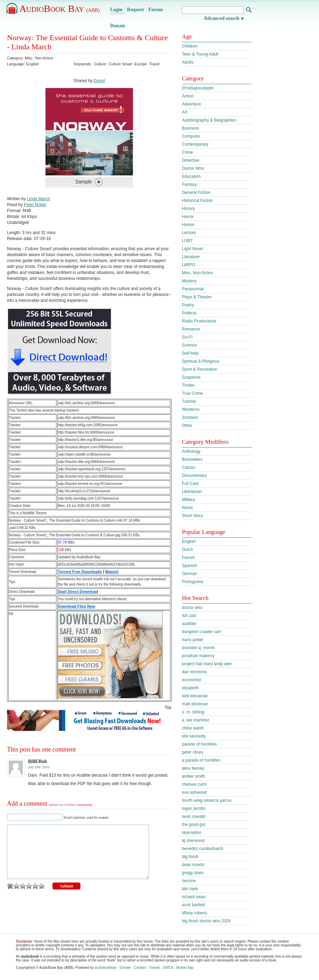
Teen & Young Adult (200, 54)
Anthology (191, 451)
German (189, 574)
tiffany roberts (194, 913)
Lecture (189, 233)
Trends (154, 968)
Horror (188, 217)
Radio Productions (199, 321)
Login (116, 10)
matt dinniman (195, 704)
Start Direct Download (78, 591)
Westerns (191, 409)
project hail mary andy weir (207, 664)
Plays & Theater (197, 297)
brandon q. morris (198, 648)
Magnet (112, 572)
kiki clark (190, 889)
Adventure (192, 104)
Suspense (191, 377)
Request (135, 10)
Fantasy (189, 184)
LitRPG (189, 265)
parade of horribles (199, 744)
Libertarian (192, 492)
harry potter (193, 640)
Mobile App (185, 968)
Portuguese (193, 582)
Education (191, 176)
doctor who (192, 608)
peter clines (193, 752)
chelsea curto (194, 784)
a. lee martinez (196, 720)
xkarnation (192, 833)
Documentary (194, 476)
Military (189, 500)
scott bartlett (193, 905)
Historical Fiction (197, 201)
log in (62, 805)
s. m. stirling (193, 712)
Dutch (187, 550)
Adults (188, 62)
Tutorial (189, 401)
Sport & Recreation (200, 369)
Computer (191, 136)
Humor (188, 225)
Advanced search (221, 18)
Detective (191, 160)
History (188, 209)
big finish (190, 857)
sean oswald (194, 816)
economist (192, 680)
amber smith (193, 776)
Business (190, 128)
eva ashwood (194, 792)
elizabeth (190, 688)
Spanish (189, 566)
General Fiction (196, 193)
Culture (100, 64)
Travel (154, 64)
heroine (189, 881)
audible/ (189, 624)
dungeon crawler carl (201, 632)
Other (187, 426)
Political (189, 313)
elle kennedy (194, 736)
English (189, 542)
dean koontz (193, 865)
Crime (187, 152)
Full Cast (190, 484)
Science (189, 345)
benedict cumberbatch (203, 849)
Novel (187, 508)
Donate (118, 26)
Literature (191, 257)
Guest (99, 81)
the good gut (194, 825)
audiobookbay (106, 968)
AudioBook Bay (59, 9)
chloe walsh (193, 728)
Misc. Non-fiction (39, 58)
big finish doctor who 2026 (206, 921)
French (188, 558)
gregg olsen (193, 873)
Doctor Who (193, 168)
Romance (191, 329)
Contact (140, 968)
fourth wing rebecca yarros (207, 800)
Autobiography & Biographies (209, 120)
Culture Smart (120, 64)
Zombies (190, 418)
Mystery (189, 281)
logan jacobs (194, 808)
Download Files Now (76, 606)
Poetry (188, 305)
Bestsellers (192, 459)
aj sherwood (193, 841)
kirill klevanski (195, 696)
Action (188, 96)
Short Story (192, 516)
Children (190, 46)
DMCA (168, 968)
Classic (189, 467)
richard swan (194, 897)
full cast (189, 616)
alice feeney (193, 768)
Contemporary (195, 144)
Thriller (188, 385)
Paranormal (193, 289)
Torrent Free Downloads (80, 572)
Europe (140, 64)
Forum (155, 10)
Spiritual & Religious (201, 361)
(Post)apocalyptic (198, 88)
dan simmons (194, 672)
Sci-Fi (187, 337)
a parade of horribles (201, 760)
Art (185, 112)
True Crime (192, 393)
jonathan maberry (198, 656)
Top (168, 707)
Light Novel (192, 249)
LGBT (187, 241)
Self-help (190, 353)
